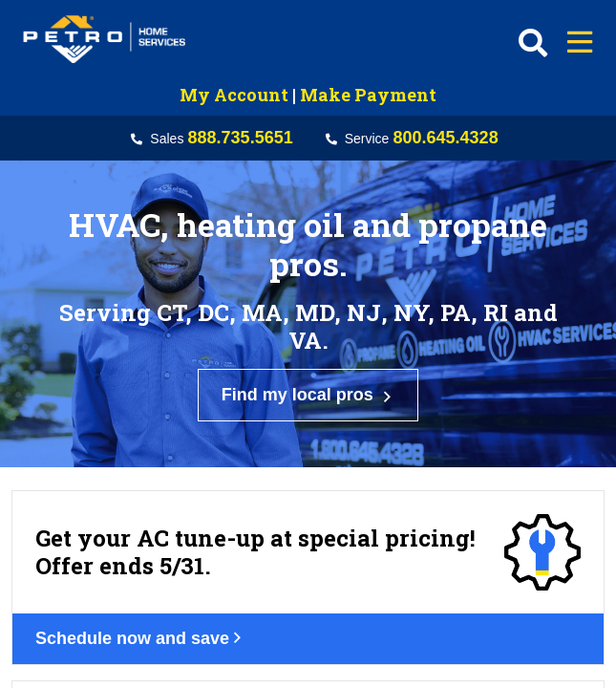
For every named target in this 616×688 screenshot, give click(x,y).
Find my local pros (308, 350)
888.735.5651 (241, 138)
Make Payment (368, 95)
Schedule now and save (152, 525)
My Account (234, 95)
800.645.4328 (446, 138)
